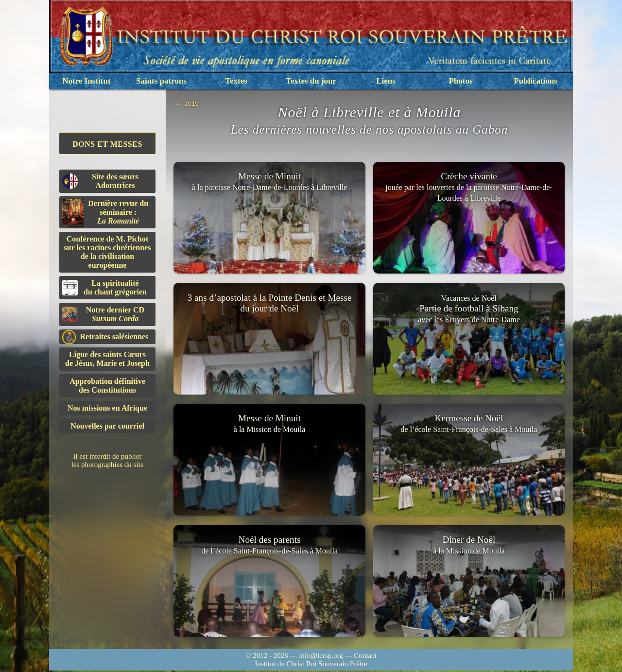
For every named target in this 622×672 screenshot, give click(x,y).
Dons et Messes (107, 144)
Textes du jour (311, 81)
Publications (536, 81)
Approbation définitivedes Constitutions (107, 386)
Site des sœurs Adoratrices (100, 181)
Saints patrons (161, 81)
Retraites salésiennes (105, 337)
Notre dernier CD (103, 314)
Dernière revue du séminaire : (105, 213)
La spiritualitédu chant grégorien (104, 287)
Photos (460, 81)
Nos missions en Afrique (107, 408)
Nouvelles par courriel (107, 426)
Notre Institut (86, 81)
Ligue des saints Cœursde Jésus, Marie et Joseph (107, 359)
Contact (365, 657)
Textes (236, 81)
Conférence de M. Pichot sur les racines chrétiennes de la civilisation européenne (108, 252)
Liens (386, 81)
